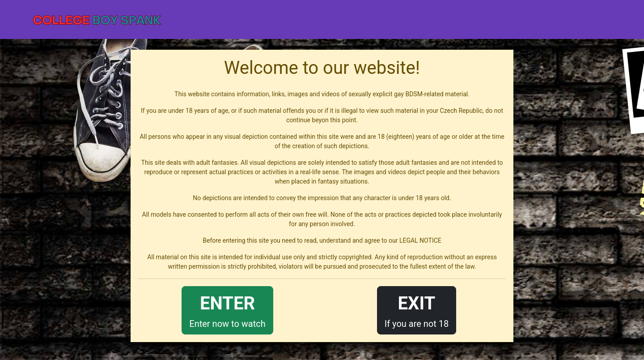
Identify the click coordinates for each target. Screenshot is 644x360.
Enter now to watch (227, 310)
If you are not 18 (417, 310)
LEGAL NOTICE (420, 240)
